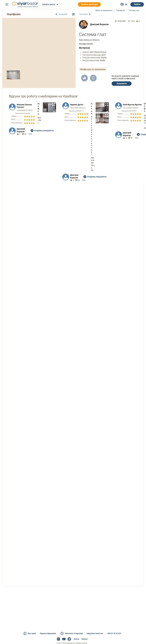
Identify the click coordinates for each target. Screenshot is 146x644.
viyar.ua (76, 639)
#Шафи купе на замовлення (93, 69)
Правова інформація (48, 634)
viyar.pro (85, 639)
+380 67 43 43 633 (114, 634)
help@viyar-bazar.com (95, 634)
